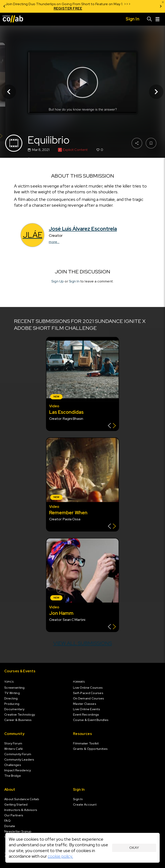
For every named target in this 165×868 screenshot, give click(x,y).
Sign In (74, 281)
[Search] (150, 19)
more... (54, 242)
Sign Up (58, 281)
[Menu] (157, 19)
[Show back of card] (112, 426)
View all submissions (83, 643)
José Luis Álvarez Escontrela (83, 229)
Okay (134, 848)
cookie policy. (60, 856)
